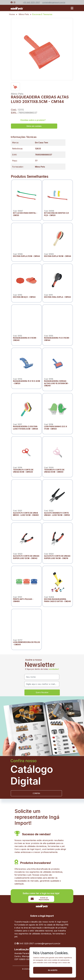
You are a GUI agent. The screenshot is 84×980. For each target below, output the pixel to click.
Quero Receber (42, 692)
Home (12, 14)
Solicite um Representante (40, 899)
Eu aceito (53, 970)
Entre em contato (34, 126)
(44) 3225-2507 (27, 943)
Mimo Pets (24, 14)
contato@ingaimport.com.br (47, 943)
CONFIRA (36, 793)
